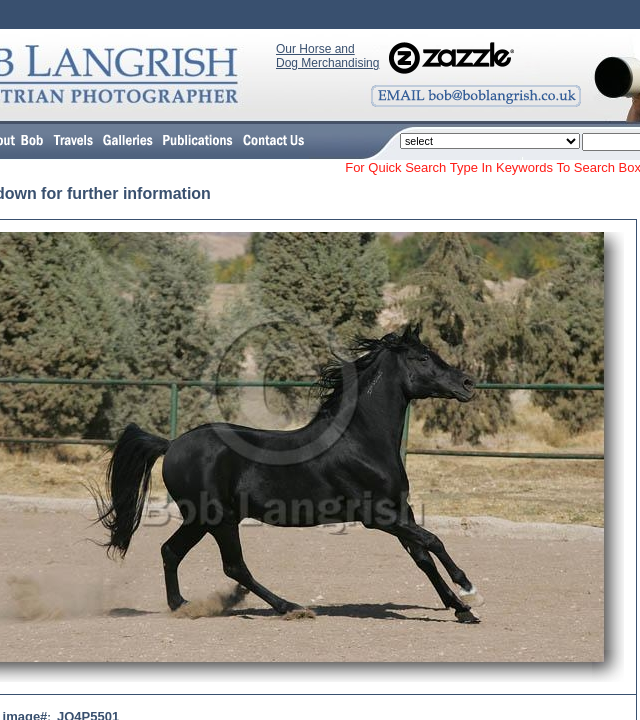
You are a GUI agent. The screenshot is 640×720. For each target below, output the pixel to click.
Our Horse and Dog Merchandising (327, 56)
